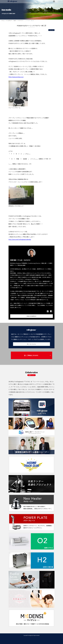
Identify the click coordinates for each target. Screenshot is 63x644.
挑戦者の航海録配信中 (31, 316)
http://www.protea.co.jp (16, 77)
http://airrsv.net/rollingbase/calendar (20, 239)
